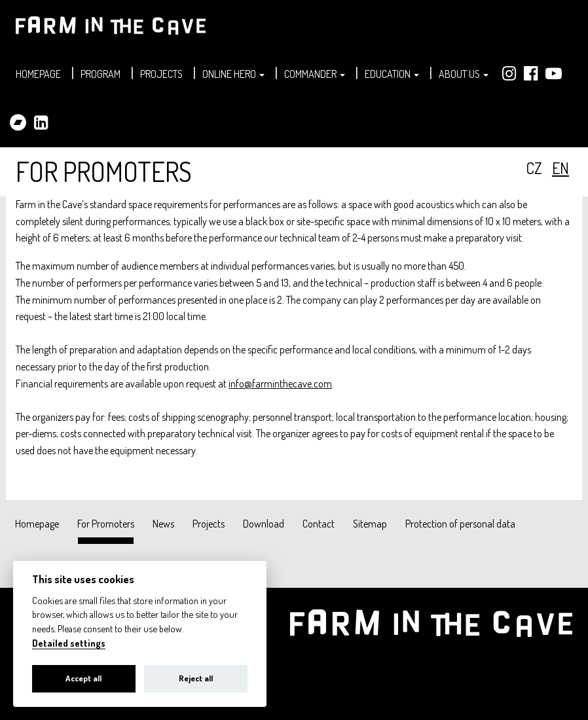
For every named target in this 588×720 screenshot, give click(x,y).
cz (534, 168)
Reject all (196, 678)
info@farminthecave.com (280, 384)
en (560, 168)
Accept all (83, 678)
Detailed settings (69, 643)
